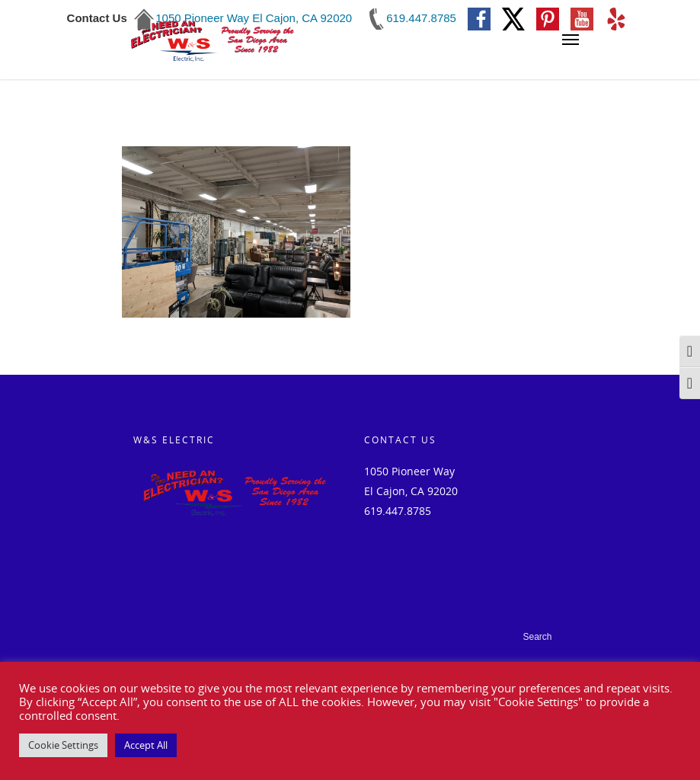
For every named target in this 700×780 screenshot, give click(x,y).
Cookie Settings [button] (63, 745)
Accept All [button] (146, 745)
